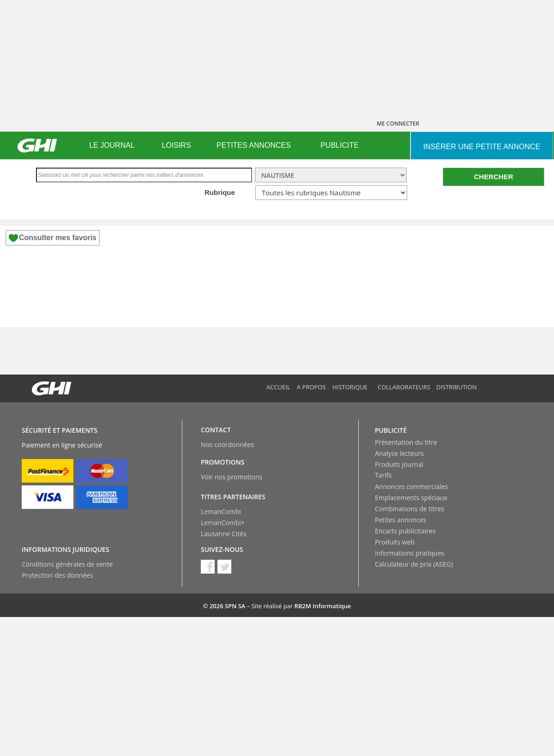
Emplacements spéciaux (411, 498)
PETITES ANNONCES (254, 145)
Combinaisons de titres (409, 509)
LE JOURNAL (112, 145)
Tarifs (383, 475)
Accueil (278, 387)
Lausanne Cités (224, 534)
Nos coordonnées (227, 445)
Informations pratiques (409, 553)
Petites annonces (400, 520)
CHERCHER (493, 177)
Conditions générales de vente (67, 564)
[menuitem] (112, 145)
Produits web (395, 542)
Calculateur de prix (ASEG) (414, 564)
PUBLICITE (340, 145)
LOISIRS (176, 145)
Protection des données (57, 575)
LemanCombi (221, 511)
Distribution (457, 387)
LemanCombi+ (223, 523)
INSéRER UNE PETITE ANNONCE (482, 147)
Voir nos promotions (232, 477)
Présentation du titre (406, 442)
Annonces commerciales (412, 487)
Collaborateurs (404, 387)
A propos (311, 387)
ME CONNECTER (398, 124)
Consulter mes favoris (58, 238)
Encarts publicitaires (405, 531)
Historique (350, 387)
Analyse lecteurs (399, 453)
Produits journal (399, 464)
